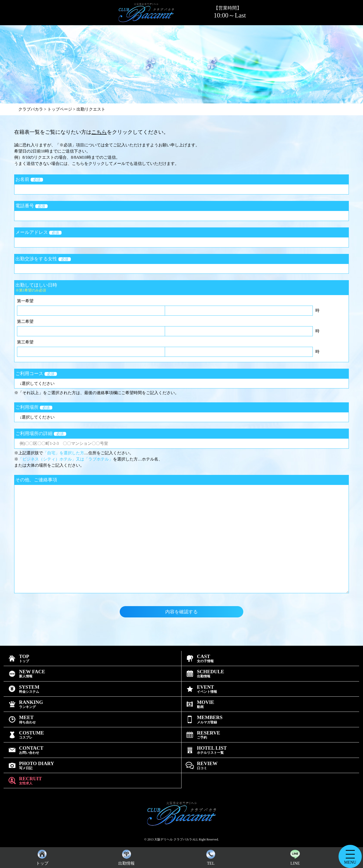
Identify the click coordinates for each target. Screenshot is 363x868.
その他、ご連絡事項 (36, 480)
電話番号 (32, 206)
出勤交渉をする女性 (43, 259)
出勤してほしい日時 (181, 287)
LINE (295, 856)
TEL (211, 856)
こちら (99, 132)
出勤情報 (126, 856)
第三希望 (25, 342)
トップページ (60, 109)
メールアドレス (38, 232)
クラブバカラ (31, 109)
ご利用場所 (34, 407)
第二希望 (25, 321)
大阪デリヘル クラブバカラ (173, 839)
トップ (42, 856)
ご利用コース (36, 374)
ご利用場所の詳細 (41, 433)
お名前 (29, 179)
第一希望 (25, 301)
